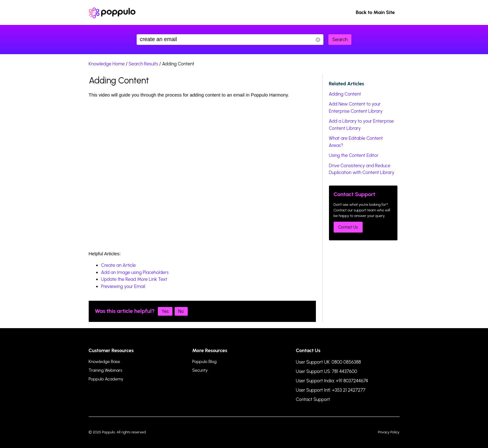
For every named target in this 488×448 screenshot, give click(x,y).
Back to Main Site (375, 12)
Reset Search (318, 40)
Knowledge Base (104, 362)
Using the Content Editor (354, 155)
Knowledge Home (107, 64)
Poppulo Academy (106, 379)
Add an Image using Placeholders (135, 272)
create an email (230, 40)
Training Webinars (106, 370)
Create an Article (119, 265)
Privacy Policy (389, 432)
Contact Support (313, 399)
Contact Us (348, 227)
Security (200, 370)
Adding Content (345, 94)
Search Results (143, 64)
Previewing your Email (123, 286)
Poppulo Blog (204, 362)
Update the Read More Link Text (134, 279)
